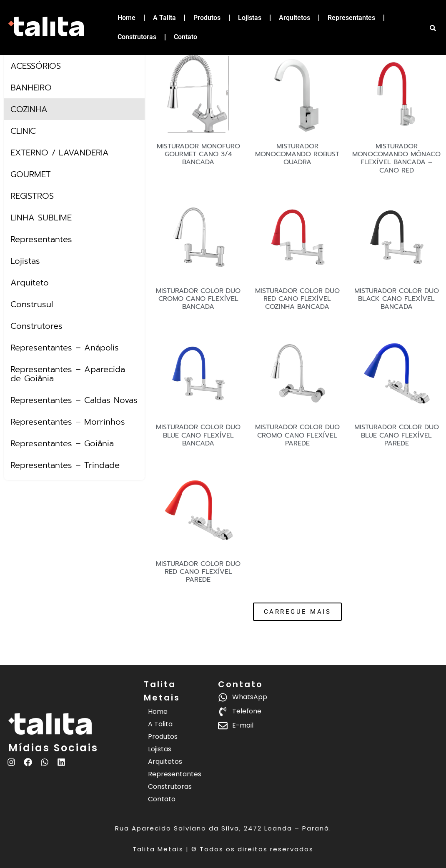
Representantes (351, 18)
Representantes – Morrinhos (68, 422)
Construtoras (137, 37)
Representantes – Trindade (65, 465)
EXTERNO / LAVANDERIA (60, 153)
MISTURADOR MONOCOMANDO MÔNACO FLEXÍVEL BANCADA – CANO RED (396, 158)
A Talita (164, 18)
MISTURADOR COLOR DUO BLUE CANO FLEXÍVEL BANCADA (198, 435)
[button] (298, 612)
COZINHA (29, 109)
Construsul (32, 304)
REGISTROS (32, 196)
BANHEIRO (31, 88)
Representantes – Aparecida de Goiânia (68, 374)
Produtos (207, 18)
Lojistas (250, 18)
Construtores (36, 326)
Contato (185, 37)
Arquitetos (294, 18)
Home (127, 18)
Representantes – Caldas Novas (74, 400)
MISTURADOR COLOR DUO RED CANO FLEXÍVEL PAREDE (198, 572)
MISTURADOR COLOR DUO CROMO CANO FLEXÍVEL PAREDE (297, 435)
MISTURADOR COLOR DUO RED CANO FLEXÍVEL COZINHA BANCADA (297, 299)
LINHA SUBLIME (41, 218)
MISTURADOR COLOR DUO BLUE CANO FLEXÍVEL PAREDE (397, 435)
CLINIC (23, 131)
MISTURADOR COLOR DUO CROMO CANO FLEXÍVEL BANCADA (198, 299)
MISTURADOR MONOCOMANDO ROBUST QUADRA (297, 154)
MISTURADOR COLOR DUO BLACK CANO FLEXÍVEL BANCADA (397, 299)
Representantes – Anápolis (65, 348)
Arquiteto (30, 283)
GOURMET (31, 174)
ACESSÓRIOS (36, 66)
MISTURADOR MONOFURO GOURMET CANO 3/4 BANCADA (198, 154)
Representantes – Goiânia (62, 443)
